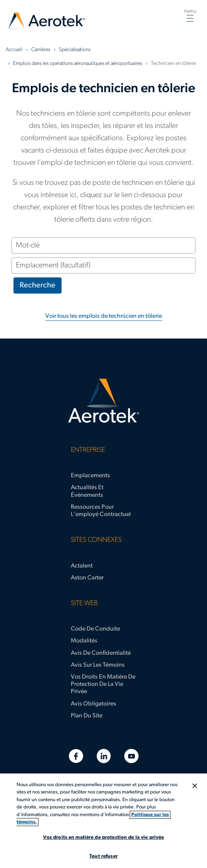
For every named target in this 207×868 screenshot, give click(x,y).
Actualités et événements (87, 491)
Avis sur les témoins (98, 665)
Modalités (84, 641)
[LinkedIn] (104, 756)
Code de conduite (95, 629)
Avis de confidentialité (101, 653)
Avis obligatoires (93, 704)
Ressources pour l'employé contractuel (101, 511)
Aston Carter (87, 578)
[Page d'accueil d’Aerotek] (103, 401)
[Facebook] (76, 756)
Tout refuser (103, 856)
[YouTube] (131, 756)
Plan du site (87, 716)
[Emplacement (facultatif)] (103, 266)
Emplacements (90, 476)
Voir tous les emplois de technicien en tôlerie (104, 316)
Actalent (82, 566)
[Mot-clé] (103, 246)
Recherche (38, 285)
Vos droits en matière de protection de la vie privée (103, 684)
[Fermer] (195, 786)
